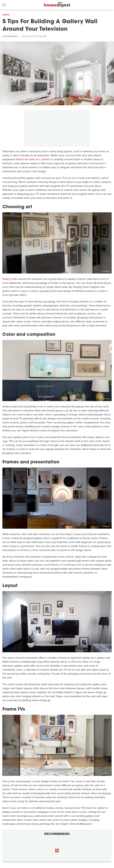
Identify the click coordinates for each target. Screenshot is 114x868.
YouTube (107, 399)
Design (6, 15)
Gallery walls (10, 279)
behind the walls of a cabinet (33, 159)
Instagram (106, 271)
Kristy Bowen (11, 36)
